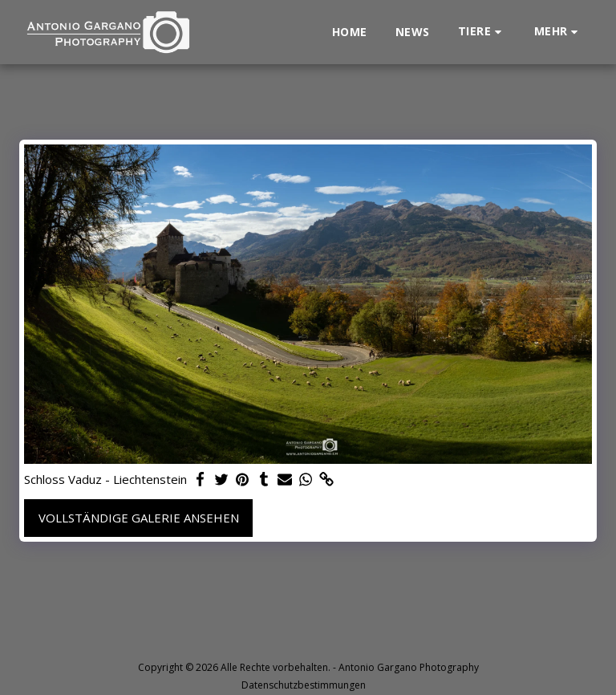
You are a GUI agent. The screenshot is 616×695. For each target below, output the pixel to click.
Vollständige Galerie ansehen (139, 518)
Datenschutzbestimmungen (304, 685)
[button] (482, 32)
